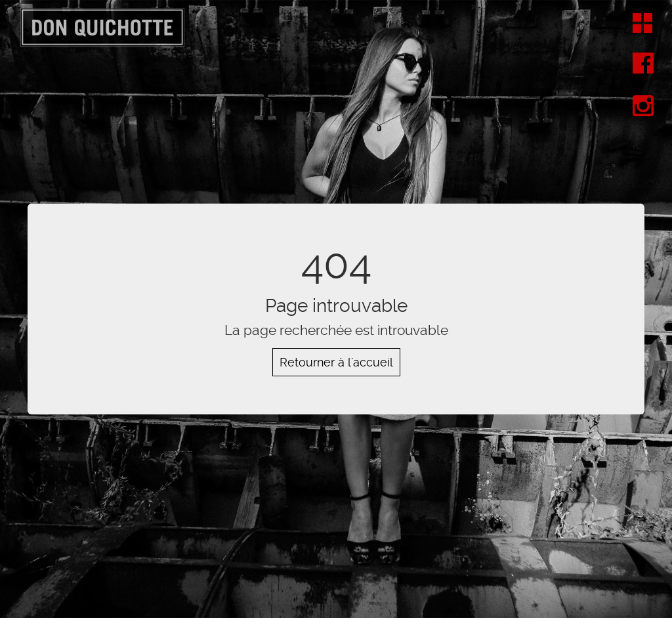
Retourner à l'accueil (336, 362)
